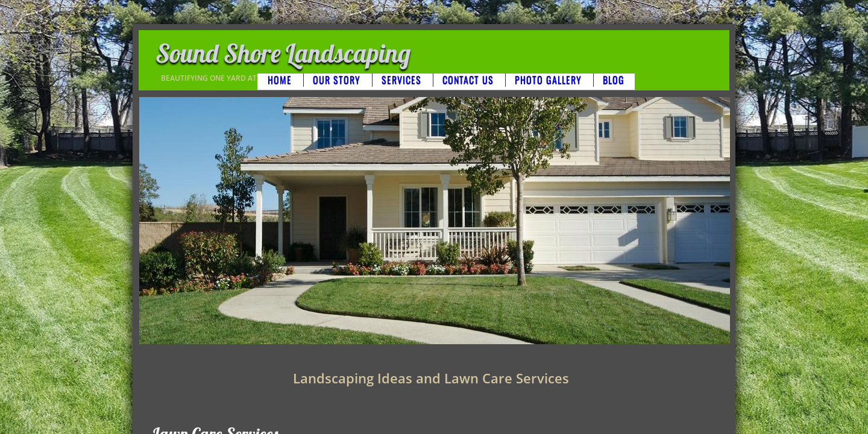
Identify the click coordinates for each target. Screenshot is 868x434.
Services (401, 80)
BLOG (614, 80)
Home (280, 80)
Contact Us (468, 80)
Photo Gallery (548, 80)
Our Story (337, 80)
